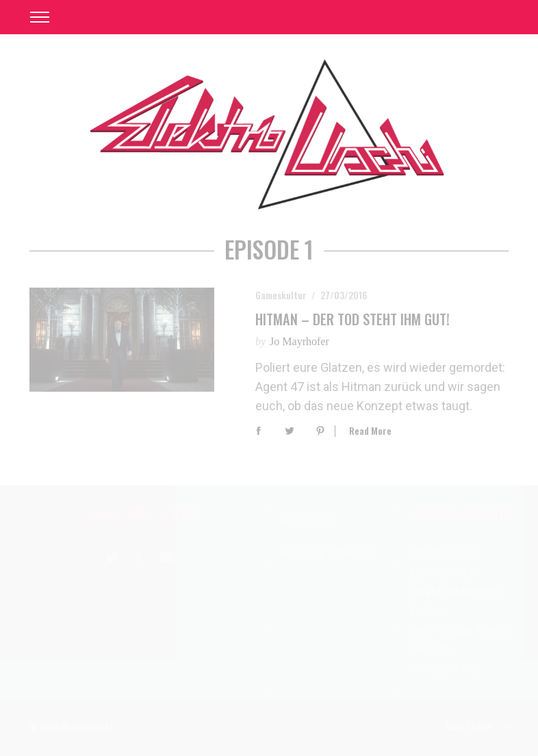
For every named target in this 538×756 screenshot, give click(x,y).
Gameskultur (281, 295)
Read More (370, 431)
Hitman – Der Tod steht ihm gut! (353, 319)
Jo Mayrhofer (299, 341)
